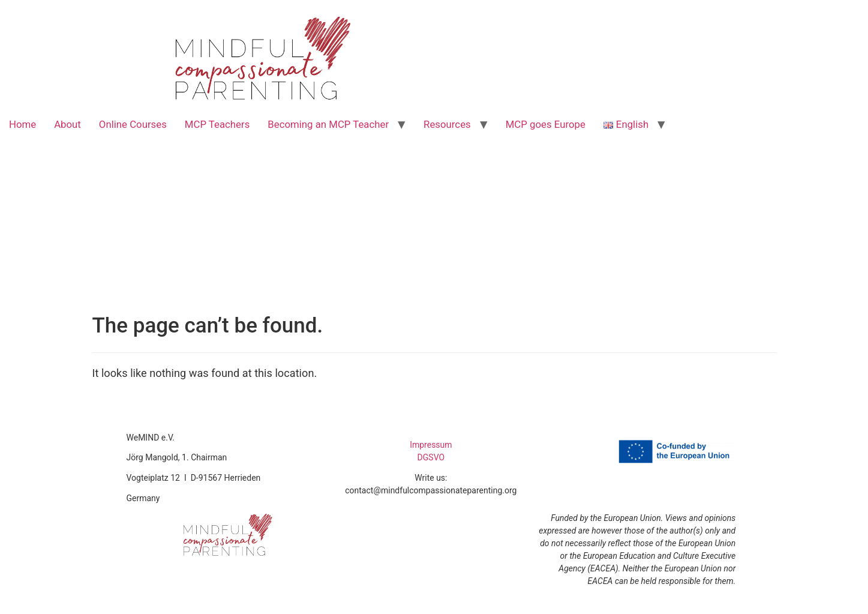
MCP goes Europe (546, 124)
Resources (447, 124)
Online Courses (133, 124)
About (67, 124)
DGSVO (431, 457)
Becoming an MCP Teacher (328, 124)
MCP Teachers (217, 124)
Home (22, 124)
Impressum (431, 445)
